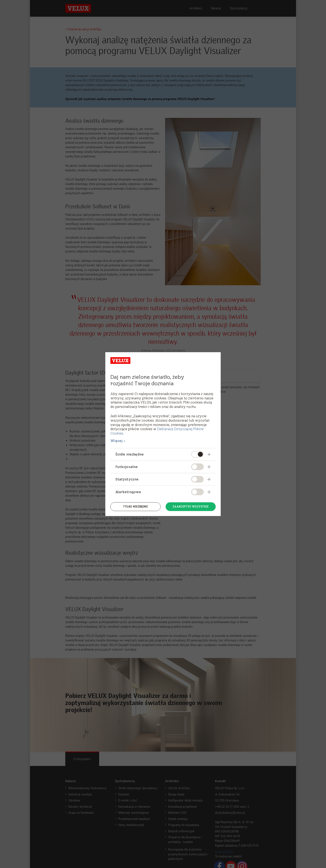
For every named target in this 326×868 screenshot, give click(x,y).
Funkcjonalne (127, 467)
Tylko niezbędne (135, 506)
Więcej (117, 441)
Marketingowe (128, 492)
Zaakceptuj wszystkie (191, 506)
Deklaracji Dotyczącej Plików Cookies (157, 431)
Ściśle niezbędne (130, 454)
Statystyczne (127, 479)
